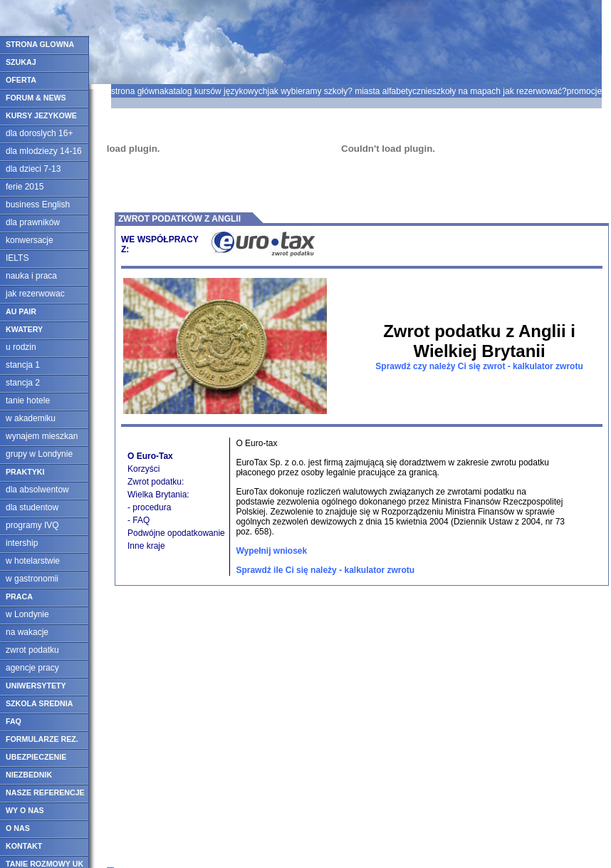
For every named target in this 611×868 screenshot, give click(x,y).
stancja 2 (23, 383)
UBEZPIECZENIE (36, 757)
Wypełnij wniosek (271, 551)
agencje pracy (32, 668)
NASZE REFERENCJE (45, 792)
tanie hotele (28, 401)
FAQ (14, 721)
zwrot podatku (32, 650)
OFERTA (21, 80)
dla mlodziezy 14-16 (44, 151)
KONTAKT (24, 846)
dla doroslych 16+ (39, 133)
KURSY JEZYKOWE (41, 115)
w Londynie (27, 614)
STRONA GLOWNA (40, 44)
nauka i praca (31, 276)
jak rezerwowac (35, 294)
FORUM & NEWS (36, 98)
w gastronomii (32, 579)
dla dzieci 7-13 (33, 169)
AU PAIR (21, 311)
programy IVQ (32, 525)
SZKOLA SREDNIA (39, 703)
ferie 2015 (25, 187)
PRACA (19, 596)
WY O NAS (25, 810)
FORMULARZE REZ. (42, 739)
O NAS (18, 828)
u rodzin (21, 347)
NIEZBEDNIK (29, 775)
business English (38, 205)
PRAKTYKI (25, 472)
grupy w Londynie (39, 454)
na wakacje (27, 632)
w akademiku (31, 418)
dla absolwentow (37, 490)
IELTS (17, 258)
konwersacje (30, 240)
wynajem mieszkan (42, 436)
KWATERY (24, 329)
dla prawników (33, 222)
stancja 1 (23, 365)
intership (22, 543)
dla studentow (32, 507)
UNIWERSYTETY (36, 686)
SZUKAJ (21, 62)
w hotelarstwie (33, 561)
